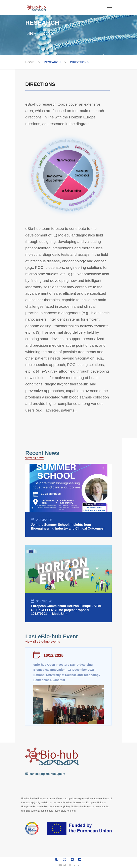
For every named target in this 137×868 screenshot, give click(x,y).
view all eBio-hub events (43, 641)
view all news (35, 458)
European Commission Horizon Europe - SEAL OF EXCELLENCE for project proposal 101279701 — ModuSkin (66, 610)
